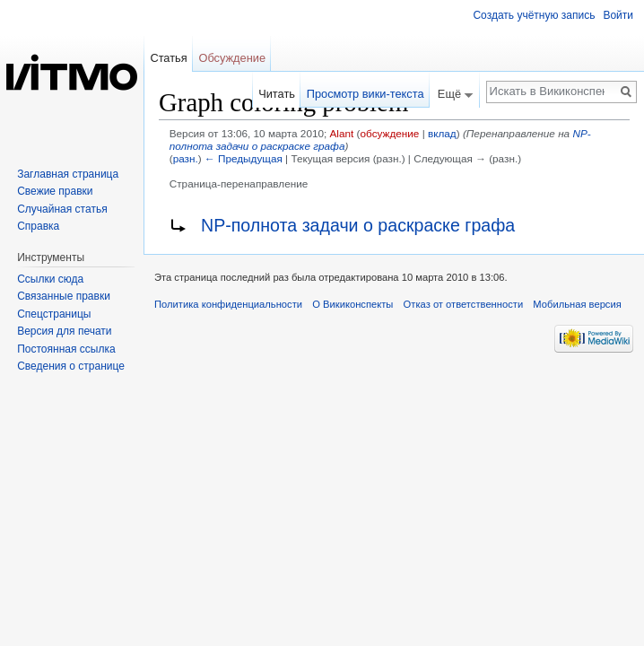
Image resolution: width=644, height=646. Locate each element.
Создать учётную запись (534, 15)
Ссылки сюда (50, 279)
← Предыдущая (244, 158)
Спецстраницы (54, 314)
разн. (186, 158)
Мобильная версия (577, 304)
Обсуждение (232, 58)
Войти (618, 15)
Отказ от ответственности (464, 304)
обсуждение (390, 133)
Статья (168, 58)
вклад (442, 133)
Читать (277, 94)
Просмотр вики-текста (366, 94)
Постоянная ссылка (66, 349)
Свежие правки (55, 191)
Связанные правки (64, 296)
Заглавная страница (68, 174)
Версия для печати (64, 331)
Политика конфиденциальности (228, 304)
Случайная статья (62, 209)
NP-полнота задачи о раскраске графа (358, 225)
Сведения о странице (71, 366)
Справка (38, 226)
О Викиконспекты (352, 304)
